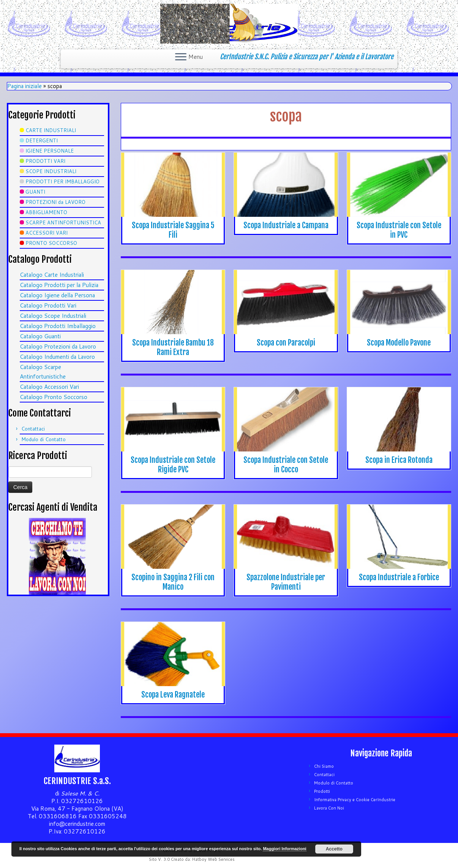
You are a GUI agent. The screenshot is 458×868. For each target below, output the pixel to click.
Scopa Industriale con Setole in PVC (399, 230)
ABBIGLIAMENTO (46, 212)
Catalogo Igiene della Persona (57, 295)
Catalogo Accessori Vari (49, 387)
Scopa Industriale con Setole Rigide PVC (173, 465)
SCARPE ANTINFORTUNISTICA (63, 223)
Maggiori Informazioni (284, 849)
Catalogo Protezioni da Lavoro (58, 346)
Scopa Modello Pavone (399, 343)
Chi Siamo (324, 766)
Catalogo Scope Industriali (53, 316)
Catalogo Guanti (40, 336)
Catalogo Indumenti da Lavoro (57, 357)
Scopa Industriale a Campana (286, 225)
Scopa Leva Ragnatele (173, 695)
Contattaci (33, 429)
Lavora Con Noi (329, 808)
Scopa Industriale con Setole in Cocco (286, 465)
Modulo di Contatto (43, 439)
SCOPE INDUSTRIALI (51, 171)
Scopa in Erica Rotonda (399, 460)
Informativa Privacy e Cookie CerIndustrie (355, 800)
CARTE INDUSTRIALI (51, 130)
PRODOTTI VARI (45, 161)
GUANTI (35, 192)
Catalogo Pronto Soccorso (54, 397)
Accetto (334, 849)
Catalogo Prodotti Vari (48, 305)
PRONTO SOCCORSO (51, 243)
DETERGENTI (42, 140)
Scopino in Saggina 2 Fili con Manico (173, 582)
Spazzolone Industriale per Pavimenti (286, 582)
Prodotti (322, 791)
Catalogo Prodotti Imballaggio (58, 326)
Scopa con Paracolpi (286, 343)
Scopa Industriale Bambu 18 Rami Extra (173, 347)
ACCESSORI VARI (47, 233)
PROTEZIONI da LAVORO (55, 202)
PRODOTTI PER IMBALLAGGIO (62, 181)
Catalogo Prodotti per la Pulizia (59, 285)
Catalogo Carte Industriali (52, 275)
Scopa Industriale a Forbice (399, 577)
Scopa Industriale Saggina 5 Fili (173, 230)
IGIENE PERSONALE (50, 151)
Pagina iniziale (24, 86)
